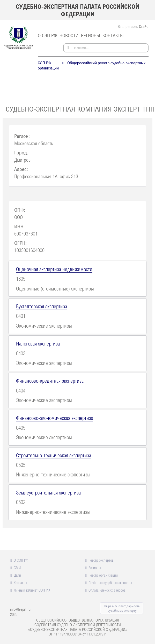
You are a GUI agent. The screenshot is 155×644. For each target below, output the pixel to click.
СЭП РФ (45, 63)
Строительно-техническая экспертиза (54, 455)
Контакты (113, 35)
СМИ (17, 568)
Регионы (90, 35)
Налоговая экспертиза (38, 343)
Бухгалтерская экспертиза (42, 306)
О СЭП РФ (47, 35)
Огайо (144, 26)
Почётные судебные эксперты (110, 583)
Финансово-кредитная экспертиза (50, 381)
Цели (17, 575)
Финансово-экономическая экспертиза (55, 418)
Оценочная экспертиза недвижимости (54, 269)
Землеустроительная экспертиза (48, 492)
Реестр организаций (103, 575)
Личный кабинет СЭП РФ (32, 590)
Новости (69, 35)
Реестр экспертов (101, 560)
